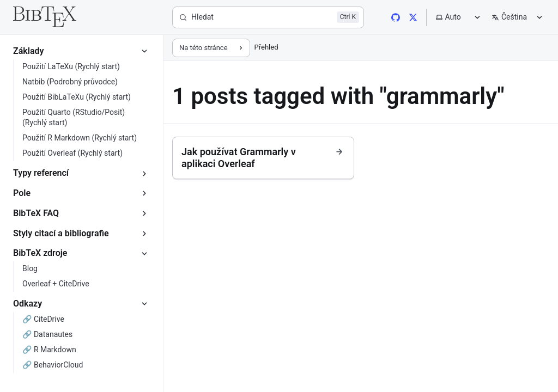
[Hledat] (268, 17)
